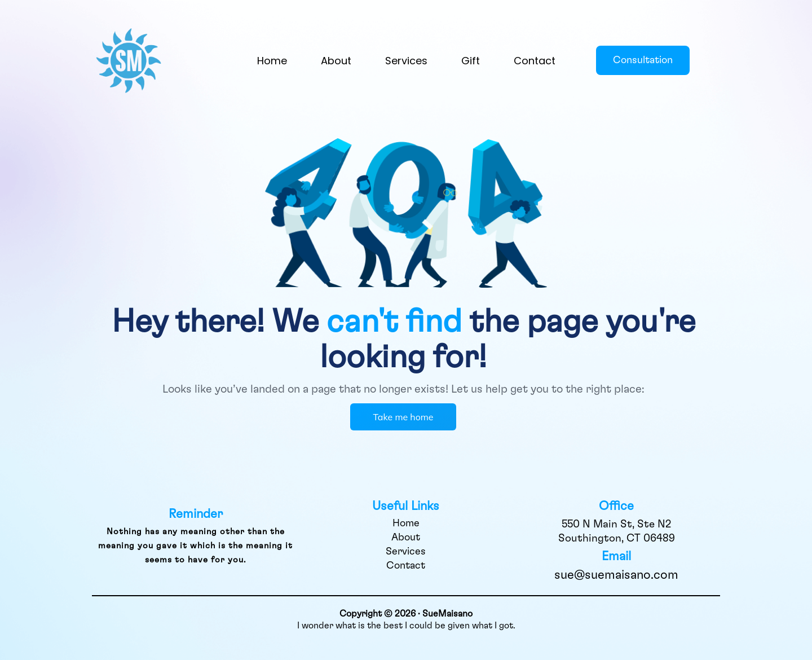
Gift (471, 61)
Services (406, 61)
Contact (535, 61)
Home (272, 61)
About (336, 61)
